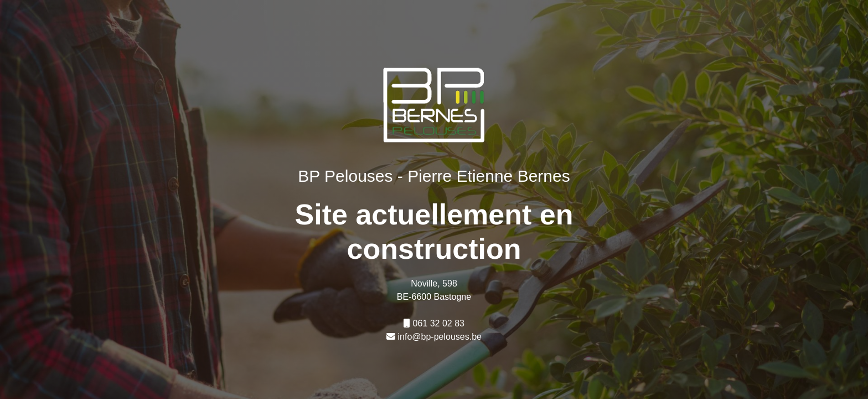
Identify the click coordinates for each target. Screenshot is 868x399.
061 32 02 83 (439, 323)
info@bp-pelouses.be (440, 337)
